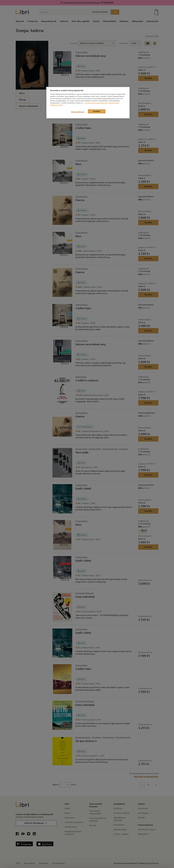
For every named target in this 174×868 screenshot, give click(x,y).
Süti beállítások (78, 112)
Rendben (97, 111)
